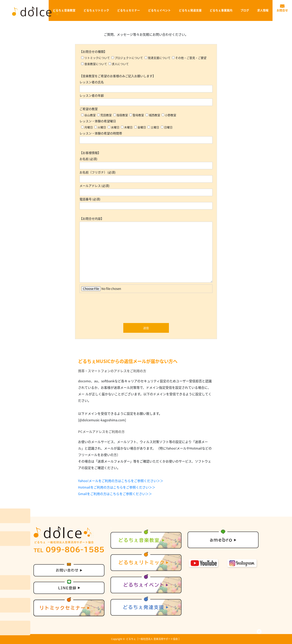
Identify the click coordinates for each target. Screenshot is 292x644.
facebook (259, 632)
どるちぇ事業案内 (221, 10)
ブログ (245, 10)
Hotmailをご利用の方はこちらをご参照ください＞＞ (117, 487)
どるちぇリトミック (96, 10)
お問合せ (282, 10)
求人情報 (263, 10)
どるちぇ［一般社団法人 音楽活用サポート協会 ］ (154, 639)
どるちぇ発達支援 (190, 10)
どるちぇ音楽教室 (64, 10)
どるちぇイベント (159, 10)
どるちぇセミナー (129, 10)
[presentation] (146, 309)
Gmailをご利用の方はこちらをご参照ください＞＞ (115, 494)
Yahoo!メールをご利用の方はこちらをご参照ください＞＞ (121, 481)
